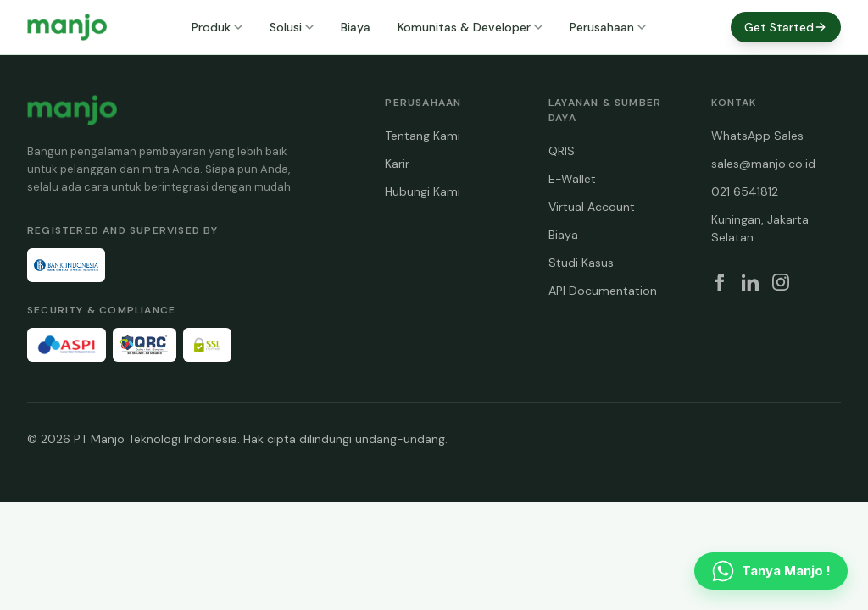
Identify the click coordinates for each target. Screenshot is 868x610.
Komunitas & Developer (470, 27)
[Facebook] (720, 282)
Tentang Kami (423, 136)
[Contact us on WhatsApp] (771, 571)
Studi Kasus (581, 263)
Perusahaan (608, 27)
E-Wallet (572, 179)
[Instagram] (781, 282)
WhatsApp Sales (757, 136)
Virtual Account (592, 207)
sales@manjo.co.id (763, 164)
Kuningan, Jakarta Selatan (760, 228)
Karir (397, 164)
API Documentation (603, 291)
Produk (217, 27)
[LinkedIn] (750, 282)
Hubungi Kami (423, 191)
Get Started (786, 27)
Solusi (292, 27)
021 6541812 (745, 191)
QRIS (562, 151)
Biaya (356, 27)
